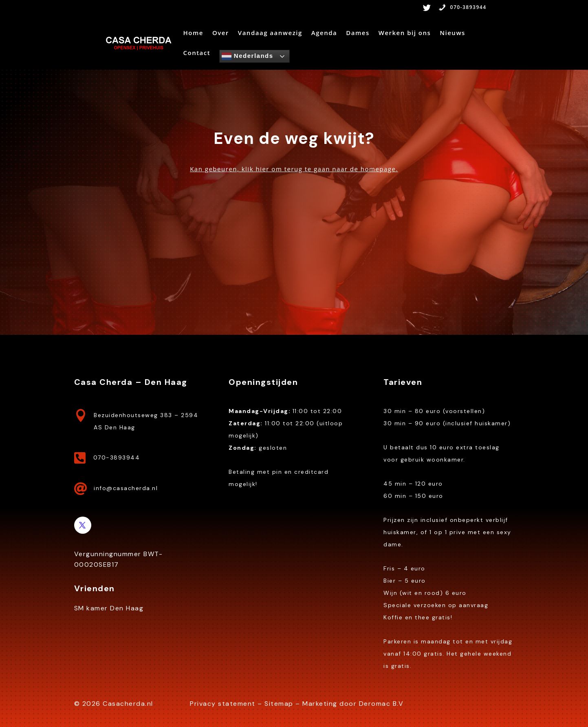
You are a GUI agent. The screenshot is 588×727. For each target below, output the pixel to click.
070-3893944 (462, 8)
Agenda (324, 33)
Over (221, 33)
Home (193, 33)
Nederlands (247, 56)
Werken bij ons (405, 33)
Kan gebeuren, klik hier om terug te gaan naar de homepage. (294, 169)
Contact (197, 53)
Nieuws (453, 33)
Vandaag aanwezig (270, 33)
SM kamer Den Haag (109, 608)
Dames (358, 33)
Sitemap (279, 704)
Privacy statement (223, 704)
